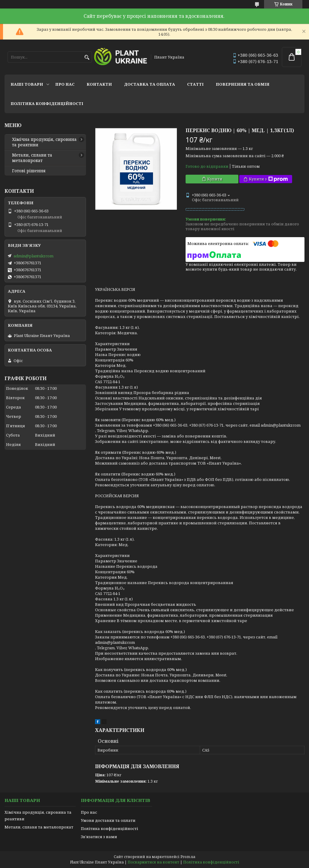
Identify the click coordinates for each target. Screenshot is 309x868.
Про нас (65, 84)
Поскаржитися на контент (153, 862)
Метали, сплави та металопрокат (32, 158)
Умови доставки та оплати (108, 820)
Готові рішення (29, 171)
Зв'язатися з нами (99, 837)
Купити (215, 179)
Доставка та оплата (150, 84)
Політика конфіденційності (47, 103)
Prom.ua (188, 857)
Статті (195, 84)
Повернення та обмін (243, 84)
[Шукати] (87, 57)
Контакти (99, 84)
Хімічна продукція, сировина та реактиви (44, 142)
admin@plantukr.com (33, 256)
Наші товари (27, 84)
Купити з (268, 179)
